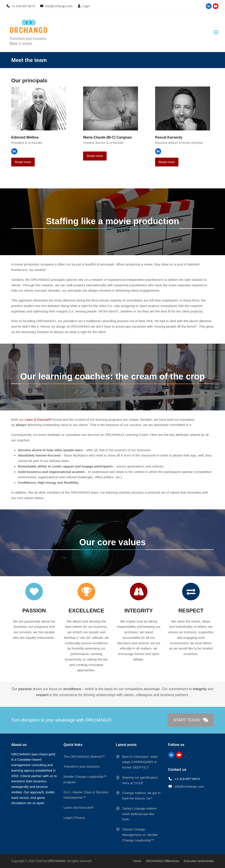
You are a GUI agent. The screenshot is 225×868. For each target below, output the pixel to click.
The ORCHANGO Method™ (84, 757)
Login (86, 6)
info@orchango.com (189, 786)
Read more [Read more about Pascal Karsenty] (167, 162)
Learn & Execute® (38, 420)
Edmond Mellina (25, 137)
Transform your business (82, 766)
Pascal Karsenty (169, 137)
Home (137, 861)
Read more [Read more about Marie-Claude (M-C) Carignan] (95, 156)
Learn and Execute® (79, 808)
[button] (216, 32)
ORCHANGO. (57, 861)
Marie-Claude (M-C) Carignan (107, 137)
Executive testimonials (199, 861)
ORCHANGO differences (162, 861)
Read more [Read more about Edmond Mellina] (23, 162)
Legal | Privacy (74, 818)
